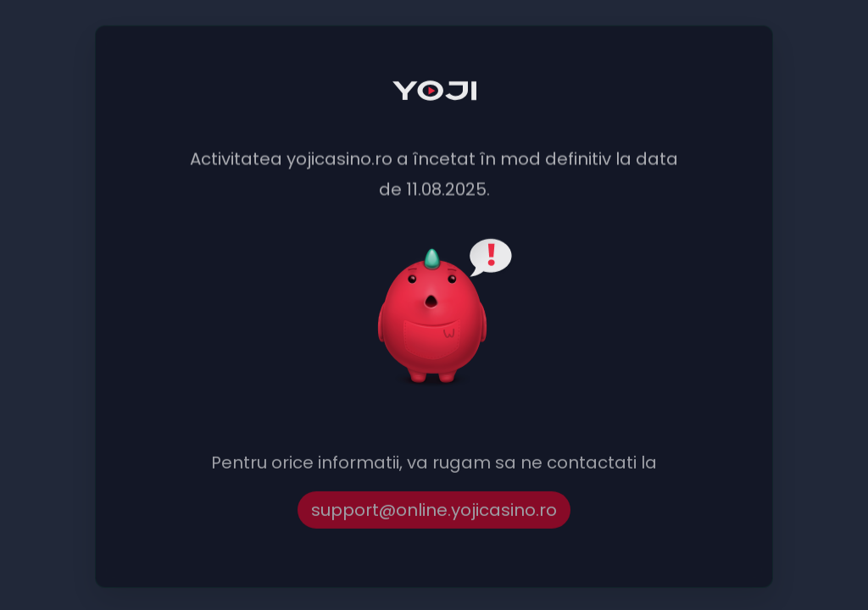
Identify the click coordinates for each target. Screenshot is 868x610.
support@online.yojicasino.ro (434, 512)
